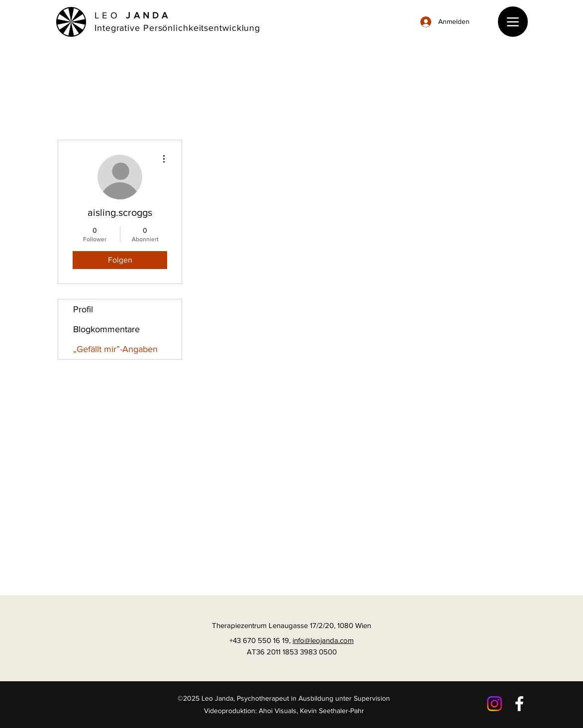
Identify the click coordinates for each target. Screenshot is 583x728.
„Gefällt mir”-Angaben (115, 349)
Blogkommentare (106, 329)
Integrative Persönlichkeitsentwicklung (177, 28)
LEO (133, 15)
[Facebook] (519, 704)
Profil (83, 309)
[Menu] (513, 22)
